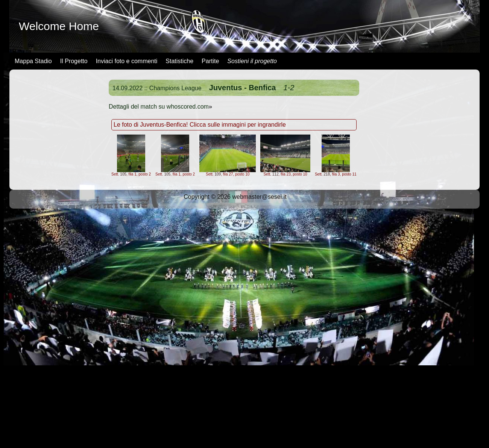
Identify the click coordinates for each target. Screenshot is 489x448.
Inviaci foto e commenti (127, 61)
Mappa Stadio (33, 61)
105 (123, 174)
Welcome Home (59, 26)
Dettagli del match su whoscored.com (159, 107)
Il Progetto (74, 61)
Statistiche (179, 61)
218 (327, 174)
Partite (210, 61)
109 (218, 174)
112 (276, 174)
